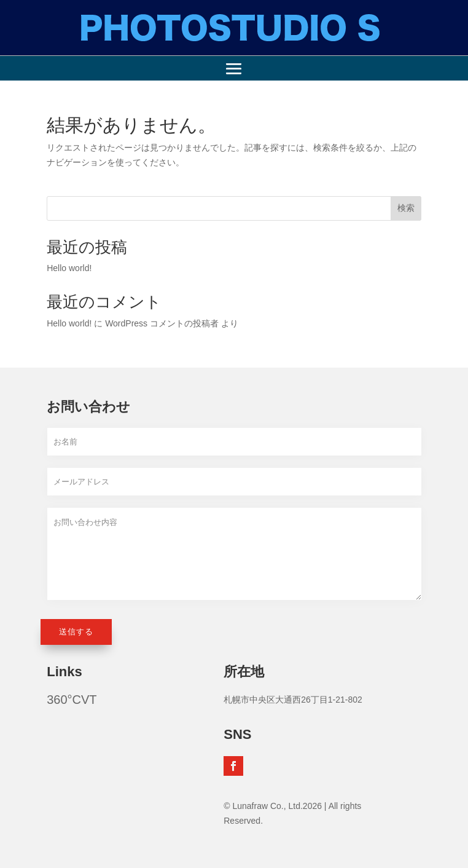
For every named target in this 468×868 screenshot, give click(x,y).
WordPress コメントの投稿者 (162, 323)
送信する (76, 632)
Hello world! (69, 268)
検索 (406, 208)
